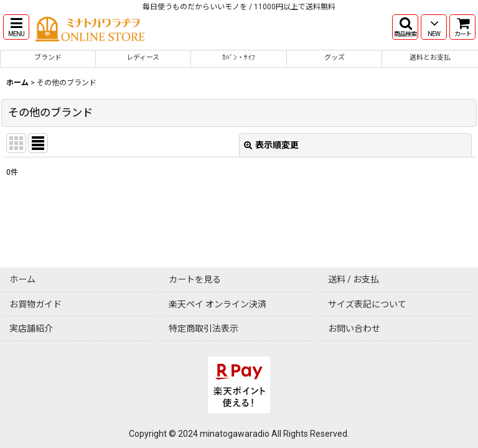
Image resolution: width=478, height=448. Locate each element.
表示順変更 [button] (271, 145)
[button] (16, 27)
